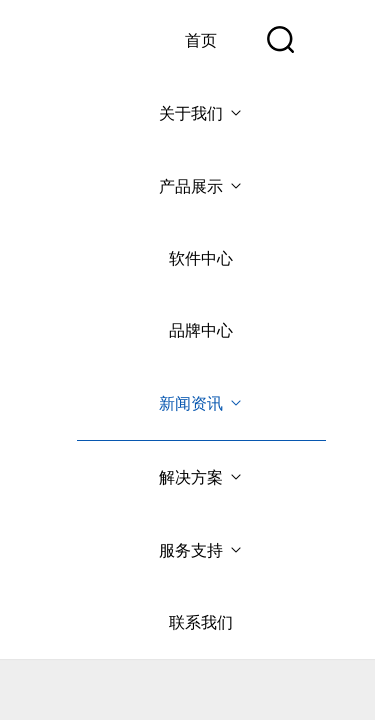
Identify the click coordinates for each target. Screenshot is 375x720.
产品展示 (201, 186)
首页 (201, 40)
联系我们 (201, 622)
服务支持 (201, 550)
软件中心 (201, 258)
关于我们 (201, 113)
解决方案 (201, 477)
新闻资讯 (201, 403)
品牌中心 (201, 330)
